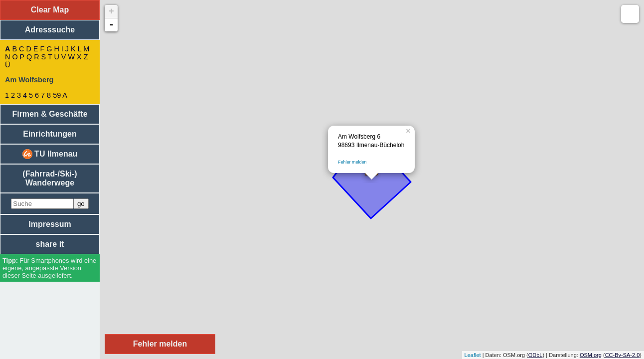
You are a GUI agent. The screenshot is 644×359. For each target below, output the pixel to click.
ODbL (536, 355)
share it (50, 244)
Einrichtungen (50, 134)
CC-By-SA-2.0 (623, 355)
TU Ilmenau (50, 154)
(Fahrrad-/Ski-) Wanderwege (50, 178)
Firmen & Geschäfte (50, 114)
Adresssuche (50, 30)
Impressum (50, 224)
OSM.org (591, 355)
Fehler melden (352, 162)
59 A (60, 95)
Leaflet (473, 355)
